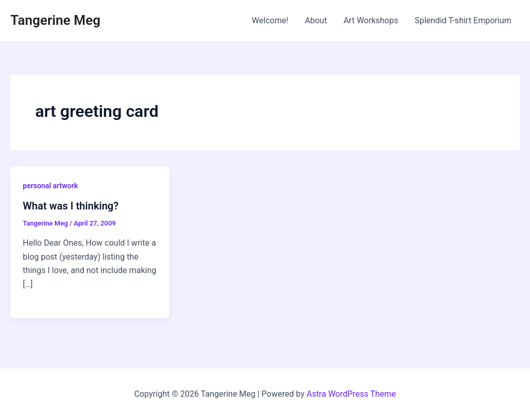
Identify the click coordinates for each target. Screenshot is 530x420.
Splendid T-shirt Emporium (463, 20)
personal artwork (50, 186)
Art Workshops (371, 20)
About (316, 20)
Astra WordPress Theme (351, 394)
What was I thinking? (71, 206)
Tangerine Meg (55, 20)
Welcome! (270, 20)
